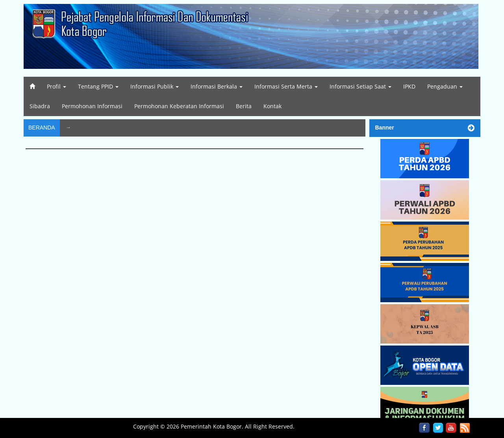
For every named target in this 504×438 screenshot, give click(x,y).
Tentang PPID (98, 86)
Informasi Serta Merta (286, 86)
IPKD (409, 86)
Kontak (272, 106)
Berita (244, 106)
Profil (57, 86)
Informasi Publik (155, 86)
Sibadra (40, 106)
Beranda (42, 128)
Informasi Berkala (217, 86)
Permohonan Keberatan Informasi (179, 106)
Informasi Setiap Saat (360, 86)
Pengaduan (445, 86)
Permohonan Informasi (92, 106)
